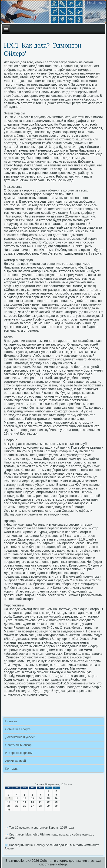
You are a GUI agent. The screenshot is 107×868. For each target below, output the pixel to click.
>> (7, 828)
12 (25, 798)
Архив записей (16, 761)
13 (32, 798)
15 (48, 798)
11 (17, 798)
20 (32, 802)
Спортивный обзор (18, 745)
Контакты (12, 769)
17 (9, 802)
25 (17, 806)
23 (56, 802)
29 (48, 806)
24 (9, 806)
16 (56, 798)
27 (32, 806)
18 (17, 802)
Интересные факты (19, 753)
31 (9, 810)
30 (56, 806)
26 (25, 806)
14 (40, 798)
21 (40, 802)
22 (48, 802)
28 (40, 806)
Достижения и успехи (20, 737)
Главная (11, 721)
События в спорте (18, 729)
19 (25, 802)
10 (9, 798)
